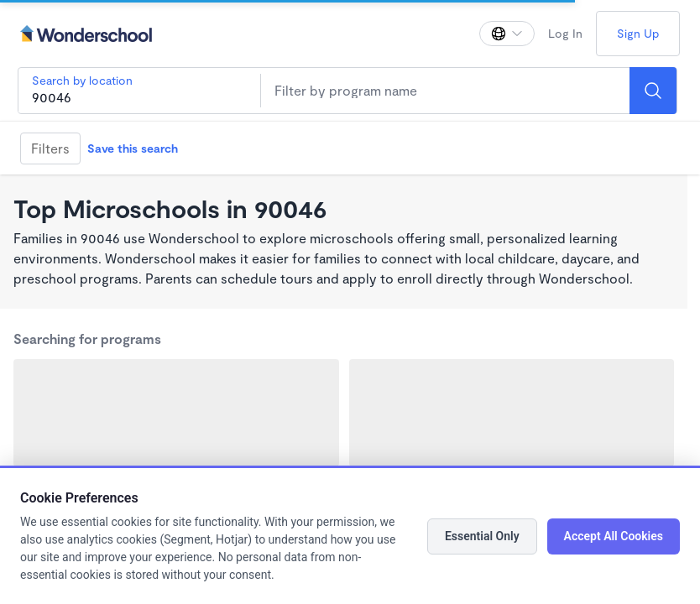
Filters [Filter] (50, 148)
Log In (565, 33)
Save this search (133, 148)
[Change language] (507, 34)
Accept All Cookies (614, 536)
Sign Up (638, 33)
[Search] (653, 91)
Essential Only (482, 536)
